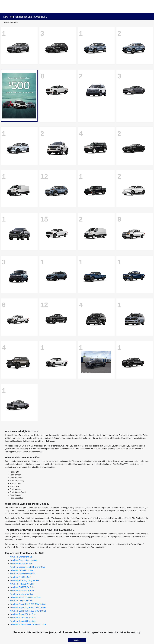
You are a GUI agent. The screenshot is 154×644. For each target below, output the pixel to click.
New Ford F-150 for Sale (21, 577)
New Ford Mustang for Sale (22, 594)
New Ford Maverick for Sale (22, 591)
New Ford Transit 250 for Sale (23, 618)
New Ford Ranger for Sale (21, 601)
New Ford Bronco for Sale (21, 557)
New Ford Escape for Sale (21, 564)
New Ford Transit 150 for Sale (23, 614)
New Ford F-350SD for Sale (22, 587)
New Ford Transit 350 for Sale (23, 621)
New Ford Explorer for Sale (22, 570)
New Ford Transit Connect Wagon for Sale (28, 624)
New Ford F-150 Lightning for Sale (25, 580)
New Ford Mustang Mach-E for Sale (25, 597)
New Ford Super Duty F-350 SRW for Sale (28, 611)
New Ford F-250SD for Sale (22, 584)
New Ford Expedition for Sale (22, 574)
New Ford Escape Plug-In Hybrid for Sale (28, 567)
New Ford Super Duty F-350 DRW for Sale (28, 608)
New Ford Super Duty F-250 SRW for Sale (28, 604)
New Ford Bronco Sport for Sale (24, 560)
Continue (77, 640)
